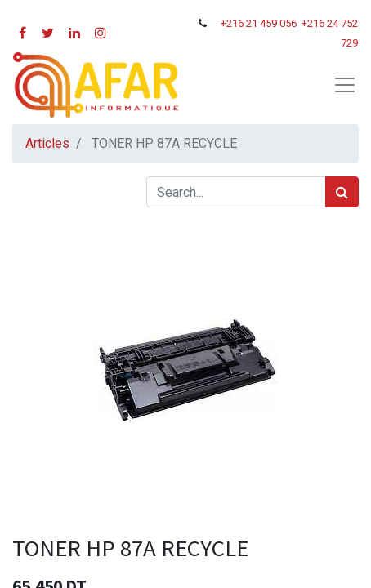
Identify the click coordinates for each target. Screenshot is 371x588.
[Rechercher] (342, 192)
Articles (47, 143)
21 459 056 (273, 23)
